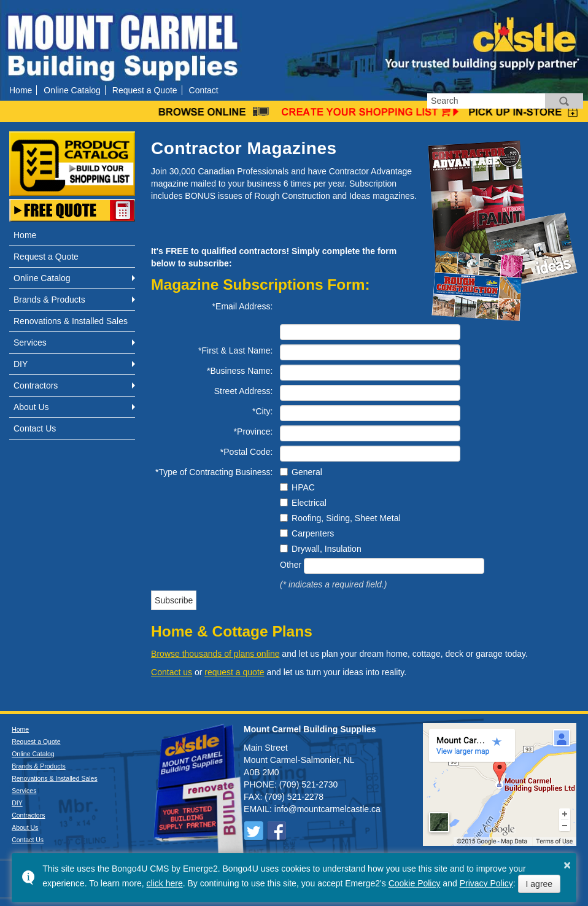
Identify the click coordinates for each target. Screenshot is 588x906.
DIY (21, 364)
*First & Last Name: (235, 350)
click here (165, 883)
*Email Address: (243, 306)
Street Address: (244, 391)
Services (30, 343)
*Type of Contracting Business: (214, 472)
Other (291, 565)
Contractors (36, 385)
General (307, 472)
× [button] (567, 865)
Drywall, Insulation (327, 549)
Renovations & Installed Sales (71, 321)
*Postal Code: (247, 452)
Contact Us (35, 428)
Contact (204, 90)
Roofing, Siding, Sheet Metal (346, 518)
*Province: (253, 432)
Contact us (172, 672)
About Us (31, 407)
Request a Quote (145, 90)
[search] (486, 101)
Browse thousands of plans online (215, 654)
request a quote (234, 672)
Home (21, 90)
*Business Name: (240, 371)
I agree (540, 884)
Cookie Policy (415, 883)
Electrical (309, 503)
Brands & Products (49, 300)
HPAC (303, 487)
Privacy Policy (486, 883)
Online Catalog (72, 90)
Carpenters (313, 533)
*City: (262, 411)
